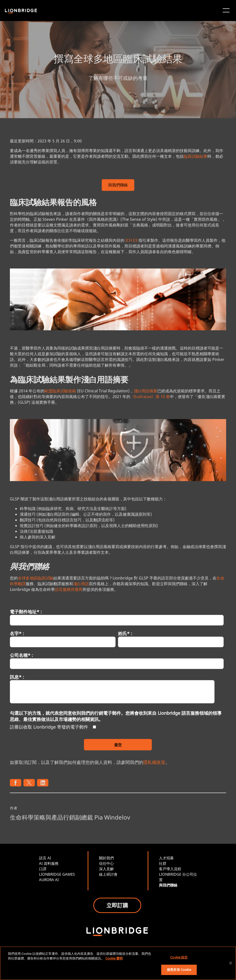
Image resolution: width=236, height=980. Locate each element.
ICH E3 (131, 240)
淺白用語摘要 (145, 391)
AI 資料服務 (49, 863)
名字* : (17, 633)
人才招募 (166, 858)
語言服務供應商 (69, 589)
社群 (163, 863)
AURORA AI (49, 880)
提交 (118, 745)
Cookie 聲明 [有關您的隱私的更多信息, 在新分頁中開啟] (114, 958)
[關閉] (231, 963)
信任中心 (106, 863)
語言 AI (45, 858)
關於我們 (106, 858)
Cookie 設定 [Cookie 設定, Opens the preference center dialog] (179, 957)
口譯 (43, 869)
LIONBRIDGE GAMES (57, 874)
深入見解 (106, 869)
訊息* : (17, 677)
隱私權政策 (154, 762)
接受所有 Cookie (179, 970)
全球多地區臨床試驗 (36, 578)
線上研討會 (108, 874)
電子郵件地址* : (26, 612)
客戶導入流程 (170, 869)
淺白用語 (81, 584)
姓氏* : (125, 633)
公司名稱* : (21, 655)
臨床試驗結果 (196, 156)
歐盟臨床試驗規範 (60, 391)
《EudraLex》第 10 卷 (150, 397)
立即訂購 (117, 905)
